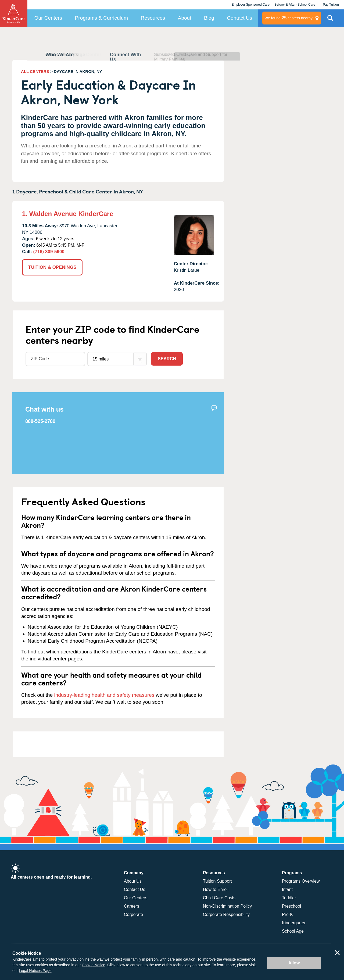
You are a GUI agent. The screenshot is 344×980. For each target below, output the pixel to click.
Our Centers (48, 18)
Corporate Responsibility (226, 914)
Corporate (133, 914)
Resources (153, 18)
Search (167, 359)
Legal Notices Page (35, 971)
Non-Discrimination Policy (227, 906)
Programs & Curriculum (101, 18)
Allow (294, 963)
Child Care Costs (219, 898)
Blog (209, 18)
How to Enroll (216, 889)
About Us (133, 881)
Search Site (330, 20)
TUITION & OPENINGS (52, 267)
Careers (132, 906)
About (185, 18)
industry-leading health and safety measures (104, 695)
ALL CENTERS (35, 71)
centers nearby (289, 18)
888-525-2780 (40, 421)
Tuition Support (217, 881)
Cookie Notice (93, 965)
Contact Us (239, 18)
